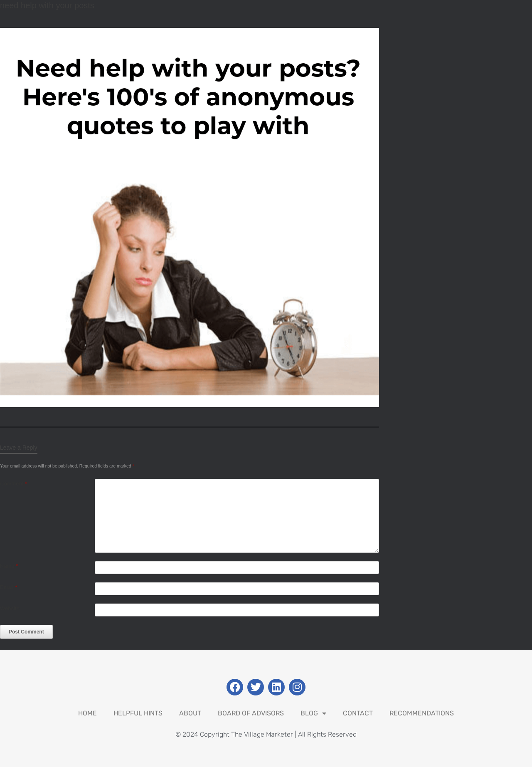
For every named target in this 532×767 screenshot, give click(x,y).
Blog (313, 713)
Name (9, 566)
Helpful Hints (138, 713)
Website (10, 608)
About (190, 713)
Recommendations (422, 713)
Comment (14, 484)
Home (87, 713)
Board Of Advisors (251, 713)
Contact (358, 713)
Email (9, 587)
